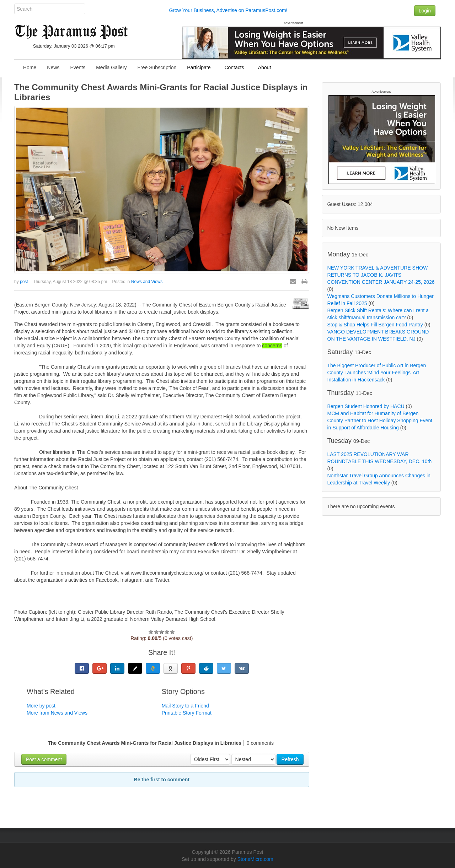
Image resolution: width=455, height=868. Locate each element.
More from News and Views (57, 713)
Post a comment (44, 759)
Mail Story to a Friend (185, 706)
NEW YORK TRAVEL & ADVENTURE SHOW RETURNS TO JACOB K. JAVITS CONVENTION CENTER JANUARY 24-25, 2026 (381, 275)
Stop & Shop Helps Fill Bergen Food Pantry (375, 325)
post (24, 282)
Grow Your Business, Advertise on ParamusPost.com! (228, 10)
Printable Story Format (187, 713)
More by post (41, 706)
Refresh (290, 759)
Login (425, 11)
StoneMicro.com (255, 859)
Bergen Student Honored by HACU (366, 406)
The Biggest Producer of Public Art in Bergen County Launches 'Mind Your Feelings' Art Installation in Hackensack (377, 373)
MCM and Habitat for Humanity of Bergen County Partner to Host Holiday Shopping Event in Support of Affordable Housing (380, 421)
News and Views (147, 282)
